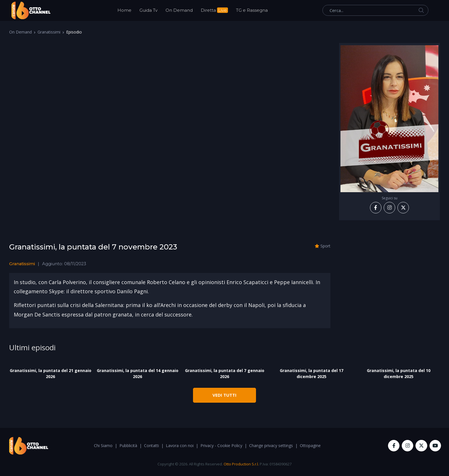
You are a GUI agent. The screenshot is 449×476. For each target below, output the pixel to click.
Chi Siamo (103, 445)
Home (124, 10)
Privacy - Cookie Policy (221, 445)
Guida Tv (148, 10)
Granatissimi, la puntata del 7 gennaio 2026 (225, 373)
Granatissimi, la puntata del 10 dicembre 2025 (399, 373)
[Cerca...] (375, 10)
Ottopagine (310, 445)
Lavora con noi (180, 445)
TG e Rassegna (252, 10)
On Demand (179, 10)
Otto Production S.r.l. (241, 464)
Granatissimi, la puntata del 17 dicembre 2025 (312, 373)
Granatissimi (49, 32)
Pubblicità (128, 445)
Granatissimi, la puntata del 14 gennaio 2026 (138, 373)
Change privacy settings (271, 445)
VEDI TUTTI (224, 395)
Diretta (214, 10)
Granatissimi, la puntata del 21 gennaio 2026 (51, 373)
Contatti (151, 445)
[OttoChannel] (31, 10)
